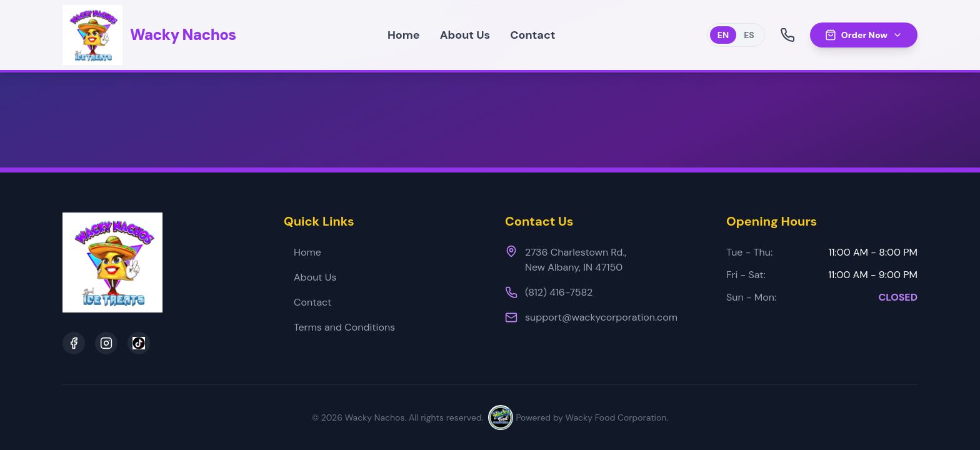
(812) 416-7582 (559, 292)
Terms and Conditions (339, 327)
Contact (532, 35)
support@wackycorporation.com (601, 317)
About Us (465, 35)
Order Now (864, 35)
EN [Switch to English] (723, 35)
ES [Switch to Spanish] (749, 35)
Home (404, 35)
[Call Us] (787, 35)
